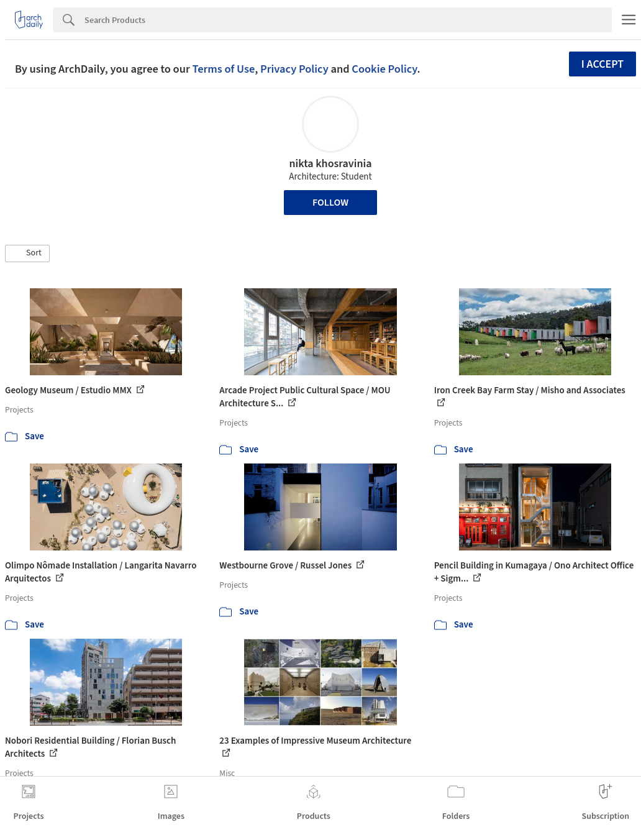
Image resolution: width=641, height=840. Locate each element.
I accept (602, 64)
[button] (27, 253)
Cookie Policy (384, 69)
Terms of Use (223, 69)
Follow (330, 203)
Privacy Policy (294, 69)
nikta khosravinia (331, 164)
